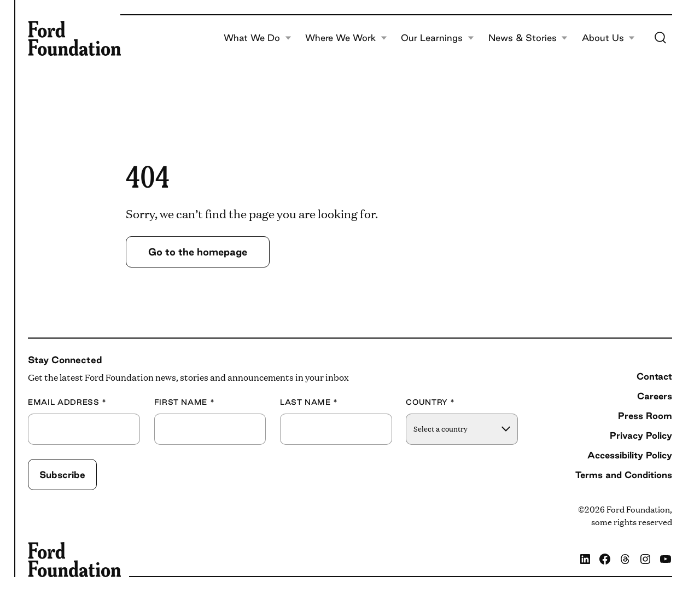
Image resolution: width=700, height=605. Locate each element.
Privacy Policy (641, 435)
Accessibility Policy (630, 455)
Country (430, 402)
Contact (654, 376)
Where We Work (346, 38)
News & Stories (528, 38)
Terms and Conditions (624, 475)
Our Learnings (437, 38)
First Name (185, 402)
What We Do (258, 38)
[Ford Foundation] (74, 38)
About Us (609, 38)
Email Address (67, 402)
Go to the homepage (198, 252)
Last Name (309, 402)
